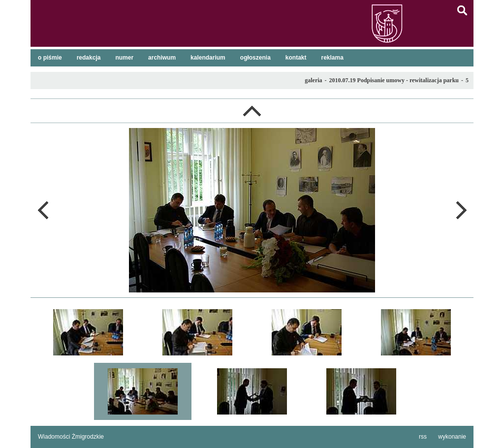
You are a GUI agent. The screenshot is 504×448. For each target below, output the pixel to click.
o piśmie (50, 58)
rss (423, 437)
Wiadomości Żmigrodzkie (71, 437)
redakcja (89, 58)
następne (461, 210)
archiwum (162, 58)
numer (124, 58)
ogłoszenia (255, 58)
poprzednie (43, 210)
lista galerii (252, 111)
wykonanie (452, 437)
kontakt (296, 58)
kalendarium (208, 58)
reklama (332, 58)
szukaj (462, 10)
